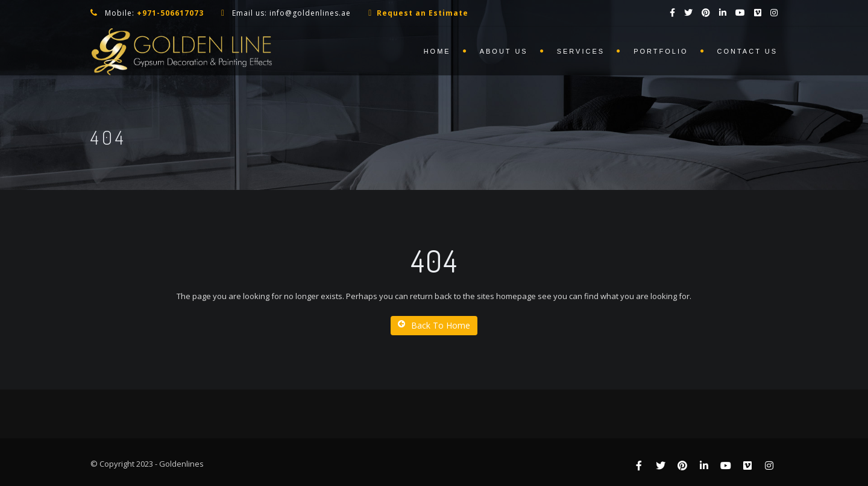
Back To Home (434, 325)
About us (504, 51)
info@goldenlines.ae (310, 13)
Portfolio (661, 51)
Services (581, 51)
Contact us (748, 51)
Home (437, 51)
